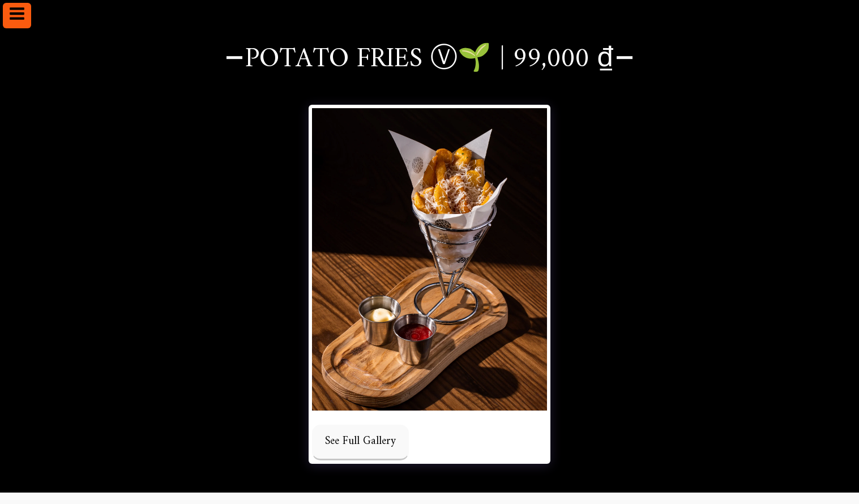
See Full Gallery (360, 441)
